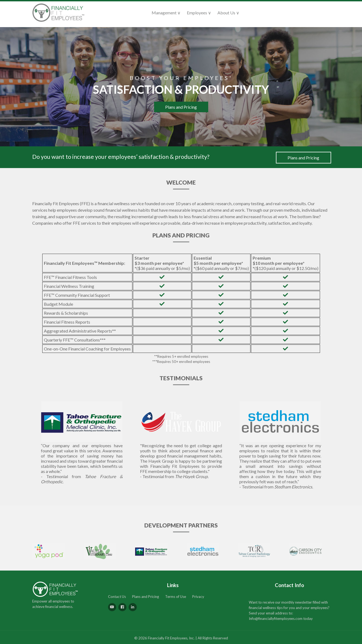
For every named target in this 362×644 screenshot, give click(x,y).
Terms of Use (176, 597)
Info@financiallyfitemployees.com (276, 619)
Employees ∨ (199, 13)
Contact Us (117, 597)
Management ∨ (166, 13)
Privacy (198, 597)
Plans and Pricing (181, 107)
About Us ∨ (228, 13)
